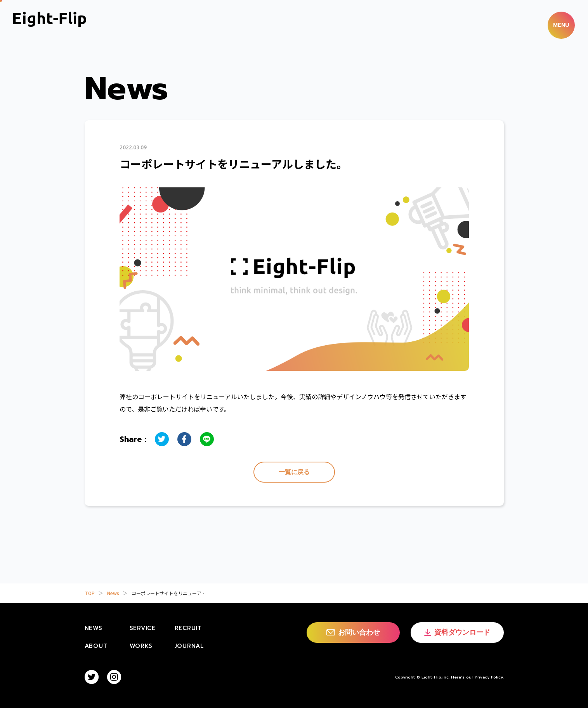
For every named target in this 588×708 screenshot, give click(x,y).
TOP (90, 593)
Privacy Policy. (489, 677)
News (113, 593)
